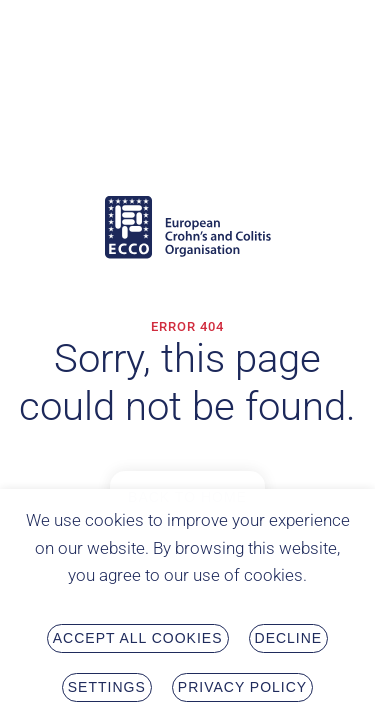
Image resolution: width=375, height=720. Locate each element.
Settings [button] (107, 690)
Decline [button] (289, 641)
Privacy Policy (242, 690)
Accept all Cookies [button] (138, 641)
